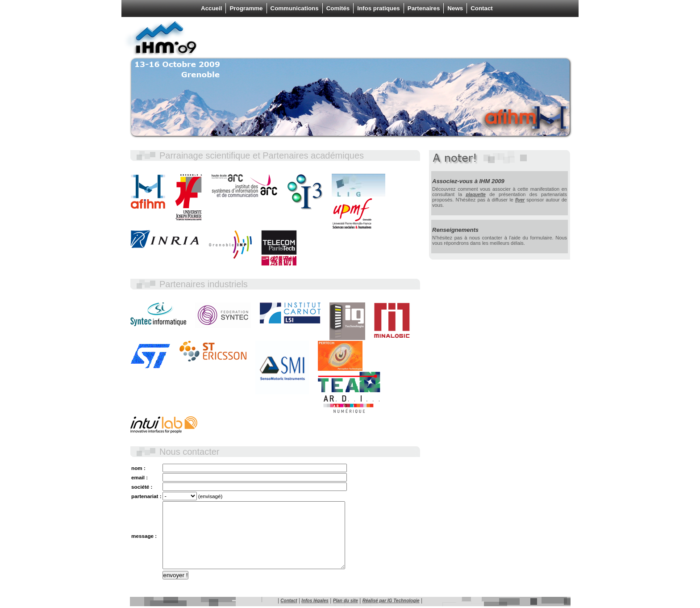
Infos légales (315, 601)
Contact (482, 8)
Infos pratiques (379, 8)
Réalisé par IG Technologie (391, 601)
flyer (520, 200)
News (455, 8)
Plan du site (346, 601)
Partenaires (424, 8)
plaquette (475, 195)
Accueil (211, 8)
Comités (338, 8)
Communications (295, 8)
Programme (246, 8)
